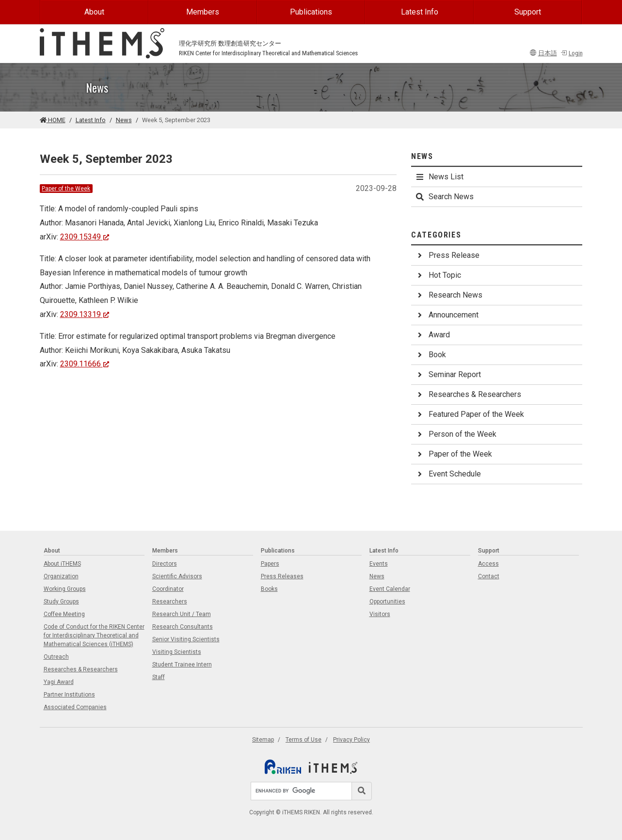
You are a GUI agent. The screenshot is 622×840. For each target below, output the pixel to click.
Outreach (56, 657)
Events (379, 564)
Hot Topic (438, 275)
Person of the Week (456, 434)
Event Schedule (448, 474)
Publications (311, 12)
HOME (53, 120)
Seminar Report (448, 374)
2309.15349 (85, 237)
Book (431, 355)
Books (269, 589)
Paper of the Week (66, 189)
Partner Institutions (69, 695)
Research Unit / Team (182, 614)
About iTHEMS (62, 564)
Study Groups (61, 602)
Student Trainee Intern (182, 665)
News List (439, 177)
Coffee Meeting (64, 614)
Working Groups (65, 589)
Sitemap (263, 740)
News (124, 120)
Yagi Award (59, 682)
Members (203, 12)
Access (488, 564)
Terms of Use (303, 740)
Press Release (447, 255)
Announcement (447, 315)
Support (528, 12)
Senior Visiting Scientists (186, 639)
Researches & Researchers (468, 394)
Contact (489, 576)
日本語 (543, 53)
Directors (165, 564)
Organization (61, 576)
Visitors (380, 614)
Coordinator (168, 589)
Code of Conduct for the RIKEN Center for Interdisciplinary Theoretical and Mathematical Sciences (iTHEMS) (94, 635)
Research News (449, 295)
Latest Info (420, 12)
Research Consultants (183, 627)
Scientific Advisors (177, 576)
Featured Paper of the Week (470, 414)
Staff (159, 677)
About (94, 12)
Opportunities (387, 602)
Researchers (170, 602)
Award (432, 335)
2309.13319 (85, 314)
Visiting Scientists (177, 652)
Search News (444, 197)
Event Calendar (390, 589)
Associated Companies (75, 707)
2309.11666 (85, 364)
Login (572, 53)
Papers (270, 564)
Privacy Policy (351, 740)
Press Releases (282, 576)
